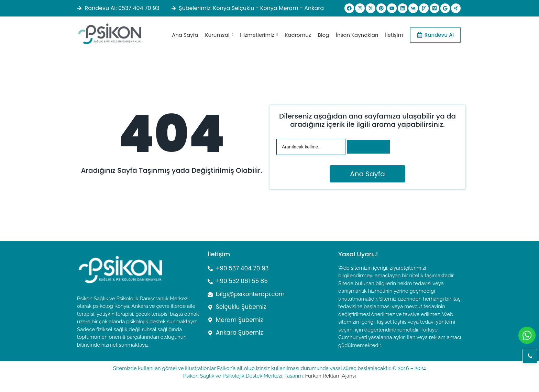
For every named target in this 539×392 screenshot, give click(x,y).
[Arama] (311, 147)
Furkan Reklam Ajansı (330, 376)
